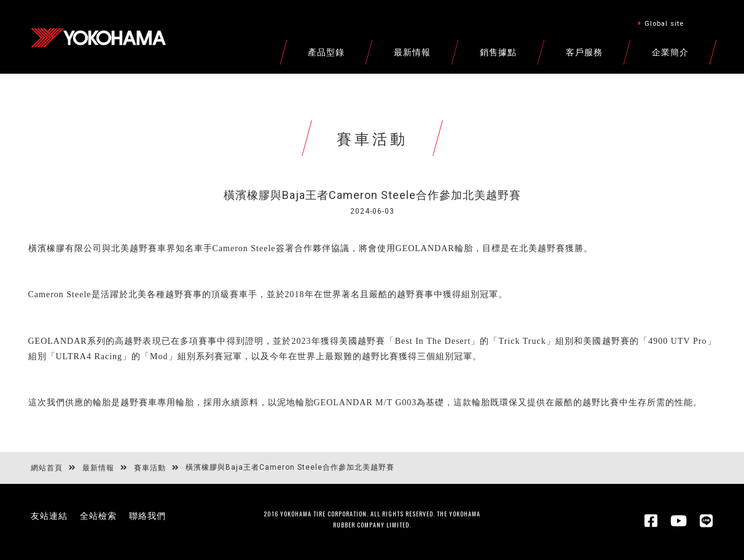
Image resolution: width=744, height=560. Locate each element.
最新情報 (98, 468)
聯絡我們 (147, 516)
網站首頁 (47, 468)
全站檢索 (98, 516)
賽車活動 (150, 468)
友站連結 (49, 516)
